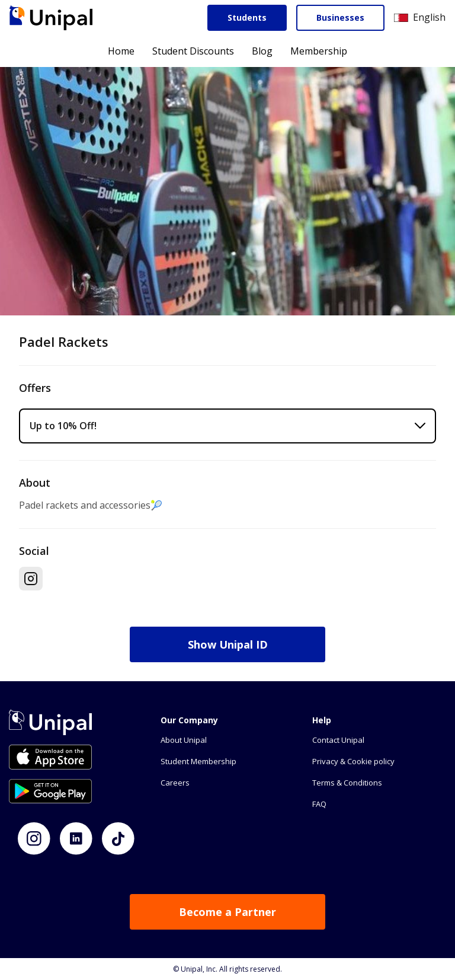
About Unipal (184, 740)
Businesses (340, 17)
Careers (175, 783)
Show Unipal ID (228, 644)
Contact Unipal (338, 740)
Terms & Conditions (347, 783)
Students (247, 17)
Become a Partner (227, 912)
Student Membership (198, 761)
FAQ (319, 804)
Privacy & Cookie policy (353, 761)
